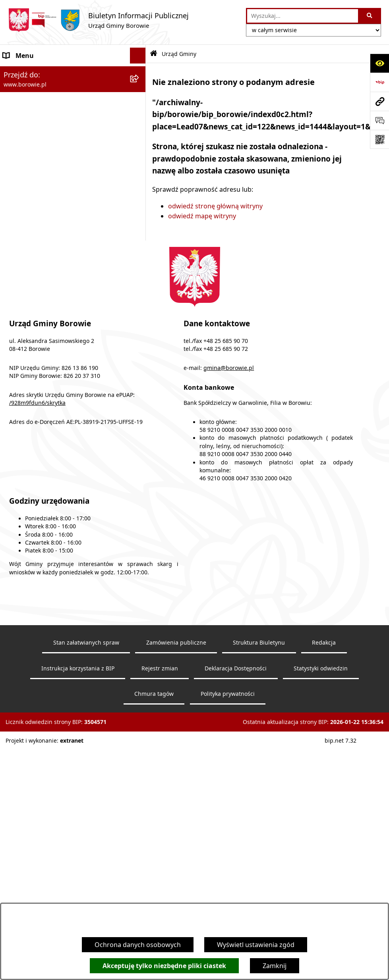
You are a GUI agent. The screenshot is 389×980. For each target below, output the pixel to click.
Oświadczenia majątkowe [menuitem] (42, 282)
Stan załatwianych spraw (86, 851)
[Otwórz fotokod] (379, 139)
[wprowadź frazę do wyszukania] (303, 16)
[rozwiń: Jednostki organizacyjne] (140, 251)
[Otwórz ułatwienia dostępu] (379, 63)
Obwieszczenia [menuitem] (26, 87)
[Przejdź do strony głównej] (98, 20)
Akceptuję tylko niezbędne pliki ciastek (164, 966)
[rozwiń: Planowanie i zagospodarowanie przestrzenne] (140, 330)
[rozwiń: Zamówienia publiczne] (140, 267)
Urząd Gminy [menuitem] (23, 135)
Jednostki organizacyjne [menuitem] (39, 250)
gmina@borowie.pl (229, 576)
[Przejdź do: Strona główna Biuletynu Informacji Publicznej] (154, 54)
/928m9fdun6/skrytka (37, 611)
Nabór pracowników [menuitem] (34, 314)
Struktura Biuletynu (259, 851)
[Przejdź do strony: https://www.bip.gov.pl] (379, 82)
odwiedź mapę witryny (202, 216)
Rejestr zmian (160, 877)
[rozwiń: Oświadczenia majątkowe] (140, 282)
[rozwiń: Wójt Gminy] (140, 119)
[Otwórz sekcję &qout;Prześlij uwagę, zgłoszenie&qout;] (379, 120)
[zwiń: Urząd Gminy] (140, 135)
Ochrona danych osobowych (138, 945)
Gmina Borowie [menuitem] (26, 235)
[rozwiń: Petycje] (140, 355)
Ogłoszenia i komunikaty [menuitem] (40, 71)
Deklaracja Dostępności (236, 877)
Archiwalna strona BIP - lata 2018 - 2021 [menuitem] (62, 397)
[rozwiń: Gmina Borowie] (140, 235)
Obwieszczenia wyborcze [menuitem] (41, 103)
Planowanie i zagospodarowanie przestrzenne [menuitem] (52, 335)
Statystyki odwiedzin (321, 877)
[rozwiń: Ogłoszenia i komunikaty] (140, 72)
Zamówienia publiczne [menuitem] (37, 266)
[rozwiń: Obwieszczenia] (140, 88)
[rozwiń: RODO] (140, 198)
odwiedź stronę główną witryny (215, 206)
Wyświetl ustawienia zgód (256, 945)
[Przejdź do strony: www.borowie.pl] (379, 101)
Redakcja (324, 851)
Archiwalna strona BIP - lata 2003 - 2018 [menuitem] (62, 412)
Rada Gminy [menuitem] (21, 219)
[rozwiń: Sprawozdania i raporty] (140, 298)
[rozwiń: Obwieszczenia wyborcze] (140, 103)
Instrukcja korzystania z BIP (78, 877)
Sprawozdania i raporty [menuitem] (38, 298)
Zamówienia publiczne (176, 851)
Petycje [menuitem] (14, 355)
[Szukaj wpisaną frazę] (370, 16)
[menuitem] (73, 156)
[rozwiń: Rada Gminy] (140, 219)
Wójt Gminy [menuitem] (21, 119)
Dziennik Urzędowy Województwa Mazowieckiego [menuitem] (54, 376)
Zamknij (275, 966)
